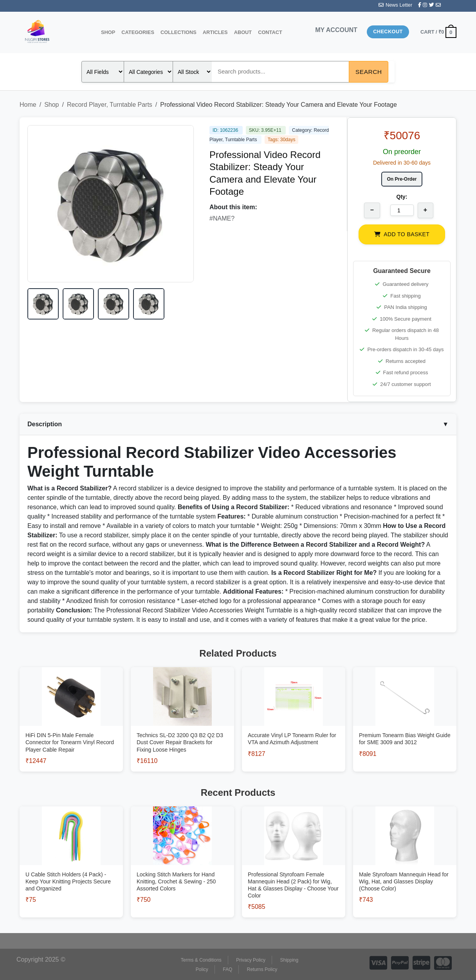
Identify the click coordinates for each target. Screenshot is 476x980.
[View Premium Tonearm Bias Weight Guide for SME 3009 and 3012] (405, 728)
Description (238, 424)
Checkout (388, 31)
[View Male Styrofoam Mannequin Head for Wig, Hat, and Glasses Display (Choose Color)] (405, 871)
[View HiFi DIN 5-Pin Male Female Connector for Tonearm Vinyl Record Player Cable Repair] (71, 732)
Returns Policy (262, 969)
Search (369, 72)
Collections (178, 32)
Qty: (402, 197)
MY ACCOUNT (336, 30)
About (243, 32)
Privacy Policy (251, 960)
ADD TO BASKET (402, 234)
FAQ (227, 969)
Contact (270, 32)
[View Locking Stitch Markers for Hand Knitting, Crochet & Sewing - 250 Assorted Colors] (182, 871)
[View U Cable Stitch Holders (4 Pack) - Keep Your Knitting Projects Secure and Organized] (71, 871)
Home (28, 105)
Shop (108, 32)
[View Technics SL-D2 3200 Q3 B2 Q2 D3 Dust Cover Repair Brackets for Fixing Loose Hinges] (182, 732)
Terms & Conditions (201, 960)
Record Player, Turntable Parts (110, 105)
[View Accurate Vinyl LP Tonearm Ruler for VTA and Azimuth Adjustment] (294, 728)
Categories (138, 32)
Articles (215, 32)
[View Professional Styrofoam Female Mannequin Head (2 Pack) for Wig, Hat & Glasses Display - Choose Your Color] (294, 875)
